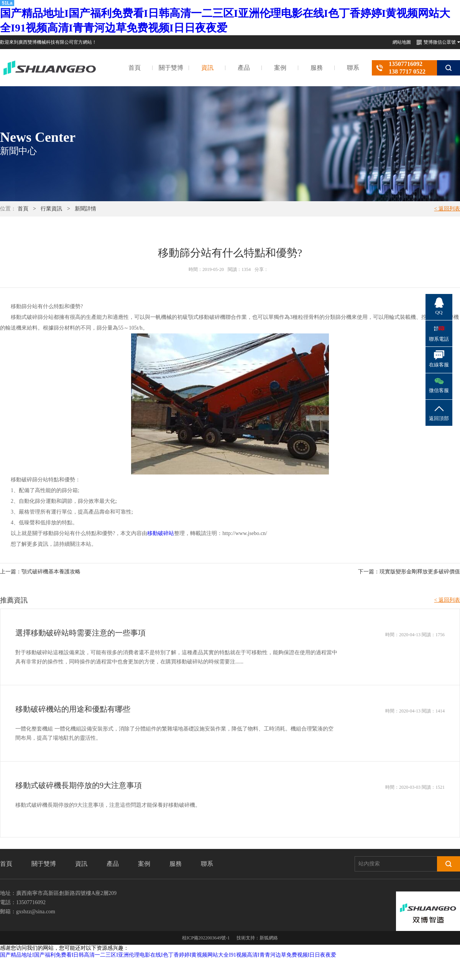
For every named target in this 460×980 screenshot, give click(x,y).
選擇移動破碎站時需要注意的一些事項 (80, 633)
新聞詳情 (85, 209)
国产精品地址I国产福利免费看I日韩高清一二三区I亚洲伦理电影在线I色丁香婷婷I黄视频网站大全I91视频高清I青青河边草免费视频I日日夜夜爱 (168, 955)
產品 (244, 68)
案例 (280, 68)
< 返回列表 (447, 209)
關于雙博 (171, 68)
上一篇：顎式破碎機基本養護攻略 (40, 572)
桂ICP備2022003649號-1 (206, 938)
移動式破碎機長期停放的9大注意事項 (79, 785)
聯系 (353, 68)
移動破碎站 (161, 533)
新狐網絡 (269, 938)
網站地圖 (402, 42)
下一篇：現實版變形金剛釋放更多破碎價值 (409, 572)
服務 (317, 68)
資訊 (207, 68)
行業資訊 (51, 209)
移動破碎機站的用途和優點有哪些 (73, 709)
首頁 (135, 68)
